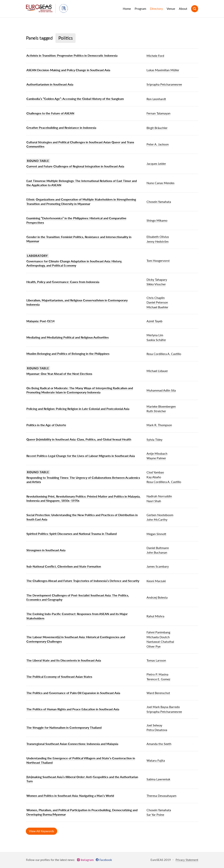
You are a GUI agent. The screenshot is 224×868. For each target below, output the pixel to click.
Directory (156, 9)
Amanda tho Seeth (159, 744)
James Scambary (158, 566)
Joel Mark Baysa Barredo (163, 707)
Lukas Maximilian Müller (163, 70)
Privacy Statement (187, 860)
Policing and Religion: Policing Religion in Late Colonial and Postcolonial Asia (78, 409)
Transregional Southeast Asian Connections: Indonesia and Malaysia (72, 744)
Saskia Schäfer (156, 340)
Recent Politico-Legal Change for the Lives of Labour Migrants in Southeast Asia (81, 456)
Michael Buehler (157, 307)
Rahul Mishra (155, 616)
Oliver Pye (154, 646)
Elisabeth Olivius (158, 237)
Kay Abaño (154, 477)
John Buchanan (157, 552)
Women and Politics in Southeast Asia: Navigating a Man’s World (70, 796)
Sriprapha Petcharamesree (164, 84)
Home (127, 9)
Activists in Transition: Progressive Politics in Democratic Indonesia (72, 55)
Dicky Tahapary (157, 279)
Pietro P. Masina (157, 674)
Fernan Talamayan (158, 113)
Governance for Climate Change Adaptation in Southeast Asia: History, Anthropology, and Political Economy (74, 263)
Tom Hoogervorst (158, 261)
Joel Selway (154, 725)
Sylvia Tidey (154, 439)
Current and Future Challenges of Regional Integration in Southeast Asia (75, 166)
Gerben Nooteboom (160, 515)
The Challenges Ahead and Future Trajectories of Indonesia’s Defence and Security (83, 581)
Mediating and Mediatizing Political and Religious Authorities (68, 337)
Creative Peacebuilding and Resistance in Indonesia (61, 128)
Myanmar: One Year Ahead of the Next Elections (59, 374)
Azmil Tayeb (154, 321)
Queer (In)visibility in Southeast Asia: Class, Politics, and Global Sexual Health (79, 439)
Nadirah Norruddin (159, 496)
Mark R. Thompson (159, 425)
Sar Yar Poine (155, 815)
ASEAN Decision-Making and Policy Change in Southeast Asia (68, 70)
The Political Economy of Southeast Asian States (59, 677)
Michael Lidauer (157, 371)
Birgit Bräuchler (157, 128)
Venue (171, 9)
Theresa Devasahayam (161, 796)
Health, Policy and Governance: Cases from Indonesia (63, 282)
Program (140, 9)
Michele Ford (155, 56)
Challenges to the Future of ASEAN (50, 113)
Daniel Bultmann (158, 548)
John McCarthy (157, 519)
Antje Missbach (157, 453)
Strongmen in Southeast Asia (46, 550)
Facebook (106, 860)
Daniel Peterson (157, 302)
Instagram (87, 860)
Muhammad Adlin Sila (161, 390)
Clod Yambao (155, 472)
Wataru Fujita (156, 760)
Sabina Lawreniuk (158, 779)
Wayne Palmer (156, 458)
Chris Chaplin (156, 298)
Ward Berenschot (158, 693)
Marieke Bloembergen (161, 406)
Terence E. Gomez (158, 679)
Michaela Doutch (158, 637)
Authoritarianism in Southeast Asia (50, 84)
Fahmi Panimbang (158, 632)
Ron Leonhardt (156, 99)
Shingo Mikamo (157, 220)
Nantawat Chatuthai (160, 642)
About (183, 9)
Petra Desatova (157, 730)
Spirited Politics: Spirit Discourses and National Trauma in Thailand (72, 534)
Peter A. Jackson (158, 144)
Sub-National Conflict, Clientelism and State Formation (64, 566)
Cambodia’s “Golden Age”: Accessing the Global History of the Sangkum (75, 99)
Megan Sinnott (156, 534)
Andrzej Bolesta (157, 597)
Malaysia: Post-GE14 (40, 321)
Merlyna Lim (155, 335)
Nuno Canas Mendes (160, 183)
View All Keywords (42, 831)
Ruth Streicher (156, 411)
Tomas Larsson (156, 660)
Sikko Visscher (156, 284)
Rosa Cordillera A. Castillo (164, 354)
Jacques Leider (156, 164)
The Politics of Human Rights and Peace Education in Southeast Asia (73, 709)
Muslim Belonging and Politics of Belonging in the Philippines (68, 354)
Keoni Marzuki (156, 581)
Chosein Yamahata (159, 202)
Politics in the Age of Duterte (46, 425)
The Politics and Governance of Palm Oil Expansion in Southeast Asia (73, 693)
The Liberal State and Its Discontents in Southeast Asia (64, 660)
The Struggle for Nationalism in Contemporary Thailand (64, 727)
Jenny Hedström (158, 241)
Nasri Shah (154, 501)
